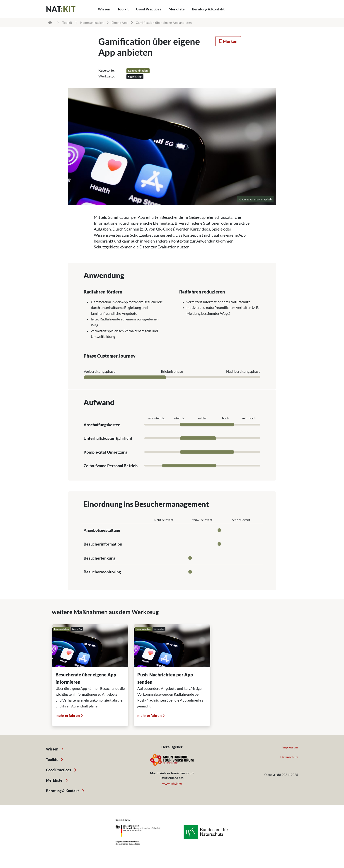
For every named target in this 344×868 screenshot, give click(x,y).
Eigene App (120, 23)
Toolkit (123, 9)
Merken (228, 41)
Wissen (104, 9)
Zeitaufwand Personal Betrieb (111, 466)
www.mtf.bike (172, 783)
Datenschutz (289, 757)
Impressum (290, 747)
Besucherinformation (103, 544)
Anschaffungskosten (102, 425)
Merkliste (177, 9)
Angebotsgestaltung (102, 530)
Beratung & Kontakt (208, 9)
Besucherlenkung (99, 558)
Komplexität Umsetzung (105, 452)
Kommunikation (92, 23)
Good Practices (149, 9)
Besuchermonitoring (102, 572)
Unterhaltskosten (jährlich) (108, 438)
